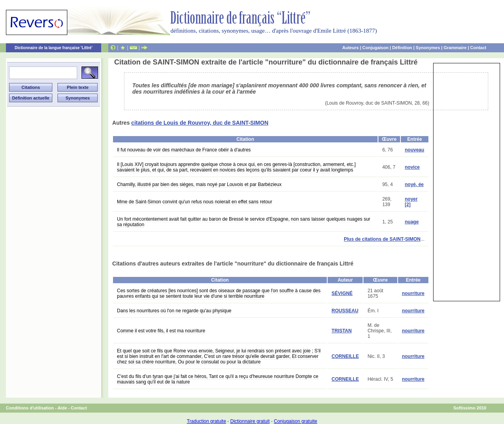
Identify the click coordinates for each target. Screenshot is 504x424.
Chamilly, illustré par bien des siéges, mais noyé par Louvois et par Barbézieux (199, 184)
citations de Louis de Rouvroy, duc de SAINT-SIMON (200, 123)
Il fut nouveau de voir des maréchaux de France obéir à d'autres (184, 150)
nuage (412, 222)
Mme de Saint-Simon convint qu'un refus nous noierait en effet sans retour (195, 202)
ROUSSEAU (345, 311)
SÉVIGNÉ (342, 293)
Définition (402, 48)
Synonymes (428, 48)
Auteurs (350, 48)
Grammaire (455, 48)
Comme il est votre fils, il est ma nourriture (161, 331)
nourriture (413, 293)
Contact (478, 48)
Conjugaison (375, 48)
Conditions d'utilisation (30, 408)
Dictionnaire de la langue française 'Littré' (54, 48)
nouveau (414, 150)
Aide (62, 408)
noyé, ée (414, 184)
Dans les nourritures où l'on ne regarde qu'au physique (174, 311)
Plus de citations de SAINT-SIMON (382, 239)
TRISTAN (342, 331)
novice (412, 167)
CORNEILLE (345, 356)
